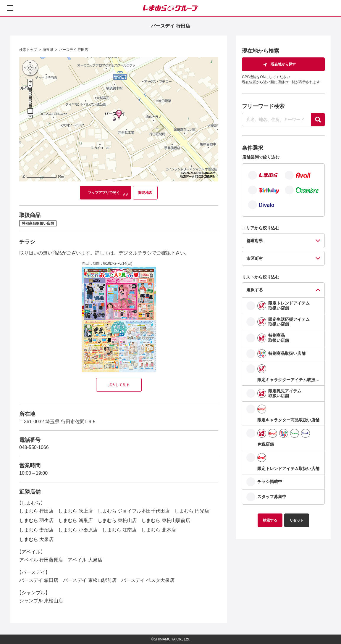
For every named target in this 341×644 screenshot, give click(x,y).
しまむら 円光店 (192, 511)
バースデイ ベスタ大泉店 (148, 580)
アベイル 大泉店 (85, 560)
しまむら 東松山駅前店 (166, 520)
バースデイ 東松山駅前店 (90, 580)
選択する (255, 290)
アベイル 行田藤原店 (41, 560)
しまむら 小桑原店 (78, 530)
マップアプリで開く (104, 193)
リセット (297, 520)
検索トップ (28, 50)
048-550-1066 (34, 447)
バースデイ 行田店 (73, 50)
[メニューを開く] (10, 8)
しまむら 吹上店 (75, 511)
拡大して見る (119, 385)
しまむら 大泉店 (36, 539)
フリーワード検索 (263, 106)
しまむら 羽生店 (36, 520)
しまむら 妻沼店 (36, 530)
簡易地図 (145, 193)
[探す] (318, 120)
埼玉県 (48, 50)
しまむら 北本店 (159, 530)
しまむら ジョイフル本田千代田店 (134, 511)
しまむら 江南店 (119, 530)
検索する (270, 520)
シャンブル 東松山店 (41, 601)
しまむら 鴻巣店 (75, 520)
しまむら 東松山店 (117, 520)
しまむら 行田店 (36, 511)
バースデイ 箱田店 (39, 580)
